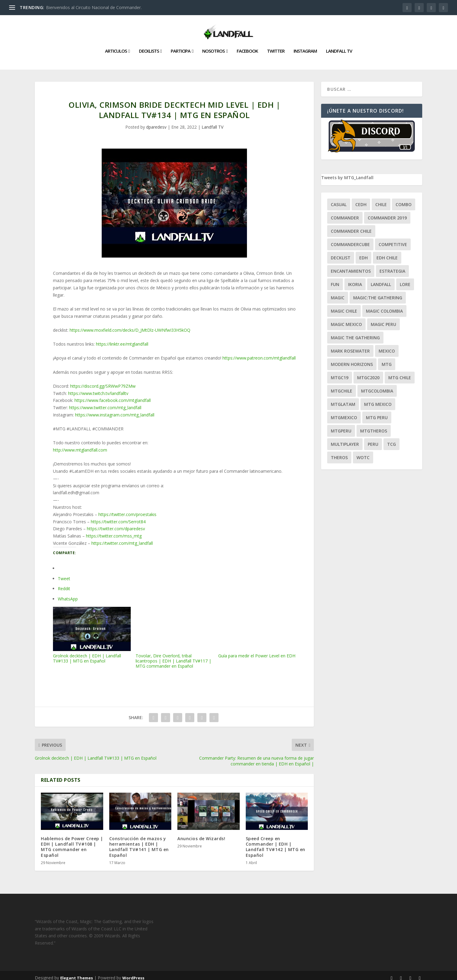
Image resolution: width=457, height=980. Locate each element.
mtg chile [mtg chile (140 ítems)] (400, 373)
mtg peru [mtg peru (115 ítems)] (377, 413)
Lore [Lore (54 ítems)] (405, 280)
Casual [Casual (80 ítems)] (339, 200)
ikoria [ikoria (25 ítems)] (355, 280)
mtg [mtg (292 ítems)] (387, 359)
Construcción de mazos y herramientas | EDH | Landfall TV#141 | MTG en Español (139, 842)
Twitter (276, 46)
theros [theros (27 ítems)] (339, 453)
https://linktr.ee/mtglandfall (122, 339)
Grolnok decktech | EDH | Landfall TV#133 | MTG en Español (92, 630)
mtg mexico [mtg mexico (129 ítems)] (378, 399)
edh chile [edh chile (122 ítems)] (387, 253)
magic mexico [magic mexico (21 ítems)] (346, 319)
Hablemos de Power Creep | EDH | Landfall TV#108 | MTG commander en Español (72, 842)
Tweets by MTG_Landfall (347, 173)
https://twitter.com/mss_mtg (114, 531)
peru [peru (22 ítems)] (373, 439)
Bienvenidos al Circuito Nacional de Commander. (94, 7)
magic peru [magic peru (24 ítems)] (383, 319)
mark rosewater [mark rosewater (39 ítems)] (350, 346)
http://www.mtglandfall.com (80, 445)
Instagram (305, 46)
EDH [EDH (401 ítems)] (363, 253)
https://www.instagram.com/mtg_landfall (115, 410)
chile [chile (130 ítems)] (381, 200)
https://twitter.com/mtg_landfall (122, 538)
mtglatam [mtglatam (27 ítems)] (343, 399)
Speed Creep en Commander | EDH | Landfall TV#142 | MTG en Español (276, 842)
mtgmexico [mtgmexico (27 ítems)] (344, 413)
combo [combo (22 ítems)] (404, 200)
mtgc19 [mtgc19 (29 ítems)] (340, 373)
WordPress (133, 973)
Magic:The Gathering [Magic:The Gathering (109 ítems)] (378, 293)
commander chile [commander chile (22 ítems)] (351, 226)
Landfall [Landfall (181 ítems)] (381, 280)
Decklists (149, 46)
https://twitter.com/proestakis (127, 510)
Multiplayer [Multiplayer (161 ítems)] (345, 439)
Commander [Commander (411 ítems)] (345, 213)
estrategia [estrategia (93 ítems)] (392, 266)
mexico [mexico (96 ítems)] (387, 346)
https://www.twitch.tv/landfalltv (98, 388)
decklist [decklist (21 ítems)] (341, 253)
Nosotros (213, 46)
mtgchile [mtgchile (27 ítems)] (342, 386)
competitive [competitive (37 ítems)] (393, 240)
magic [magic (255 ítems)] (338, 293)
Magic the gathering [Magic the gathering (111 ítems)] (355, 333)
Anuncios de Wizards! (201, 834)
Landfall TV (339, 46)
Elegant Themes (77, 973)
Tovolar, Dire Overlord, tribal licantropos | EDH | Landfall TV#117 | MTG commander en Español (174, 633)
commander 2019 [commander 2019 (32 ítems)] (387, 213)
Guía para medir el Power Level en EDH (257, 628)
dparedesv (156, 122)
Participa (181, 46)
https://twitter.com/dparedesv (116, 524)
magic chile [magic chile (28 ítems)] (344, 306)
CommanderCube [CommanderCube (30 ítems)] (350, 240)
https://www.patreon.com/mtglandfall (259, 353)
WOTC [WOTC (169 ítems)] (363, 453)
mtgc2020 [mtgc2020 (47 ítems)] (368, 373)
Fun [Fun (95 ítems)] (335, 280)
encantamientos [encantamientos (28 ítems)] (351, 266)
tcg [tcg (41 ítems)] (391, 439)
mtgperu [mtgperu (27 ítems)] (341, 426)
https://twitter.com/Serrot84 (118, 517)
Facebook (247, 46)
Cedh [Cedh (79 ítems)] (361, 200)
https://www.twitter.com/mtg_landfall (105, 403)
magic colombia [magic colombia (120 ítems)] (384, 306)
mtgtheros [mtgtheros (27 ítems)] (374, 426)
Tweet (64, 574)
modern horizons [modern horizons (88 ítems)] (352, 359)
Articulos (116, 46)
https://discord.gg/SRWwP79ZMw (103, 381)
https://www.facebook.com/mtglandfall (113, 395)
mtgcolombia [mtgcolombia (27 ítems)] (377, 386)
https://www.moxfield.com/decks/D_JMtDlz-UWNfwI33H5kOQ (130, 325)
